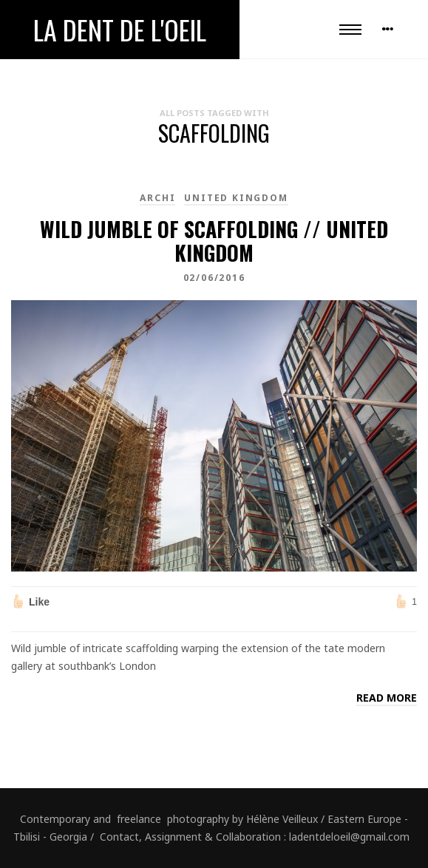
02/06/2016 (214, 278)
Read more (387, 698)
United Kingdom (236, 198)
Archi (157, 198)
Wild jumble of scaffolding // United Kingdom (214, 241)
